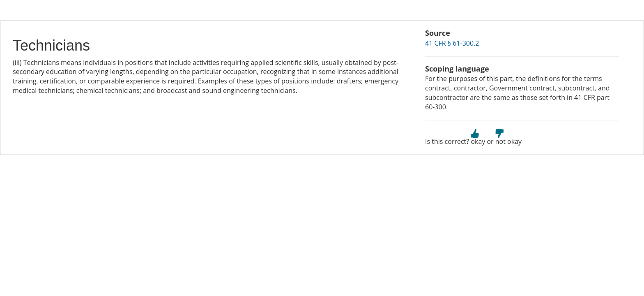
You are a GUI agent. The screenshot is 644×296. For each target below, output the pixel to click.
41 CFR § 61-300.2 (452, 43)
